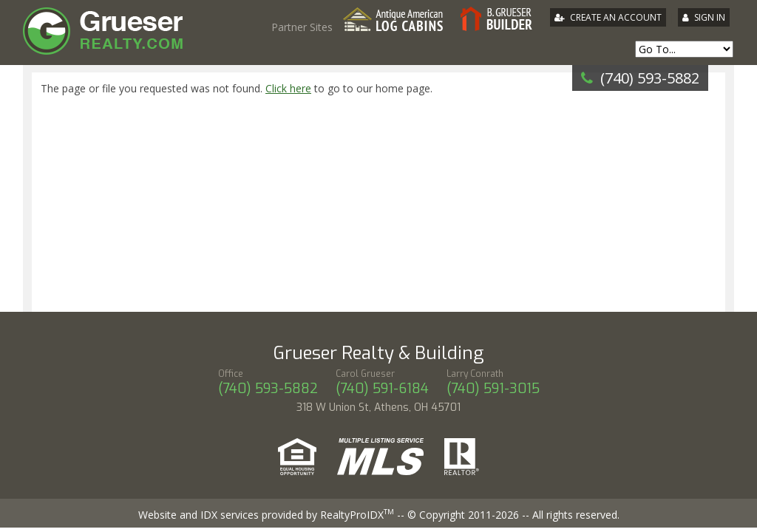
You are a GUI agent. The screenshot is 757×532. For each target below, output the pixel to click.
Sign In (710, 17)
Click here (288, 88)
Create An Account (616, 17)
